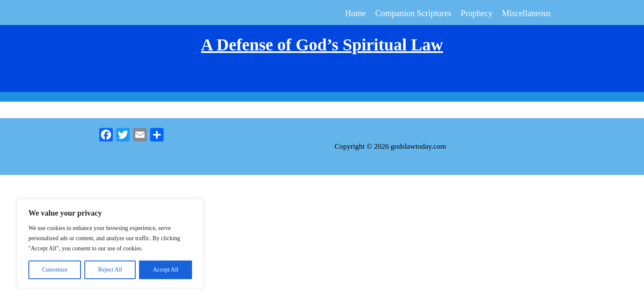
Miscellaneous (527, 14)
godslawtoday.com (419, 146)
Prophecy (477, 14)
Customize (55, 270)
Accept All (165, 270)
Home (355, 14)
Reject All (110, 270)
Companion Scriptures (413, 14)
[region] (110, 244)
